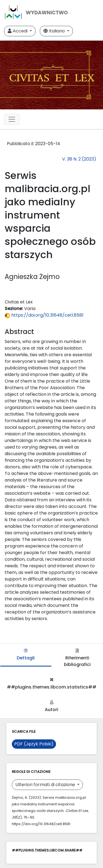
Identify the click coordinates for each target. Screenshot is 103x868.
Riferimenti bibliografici (77, 658)
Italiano (55, 31)
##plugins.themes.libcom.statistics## (52, 684)
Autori (51, 707)
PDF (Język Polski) (34, 744)
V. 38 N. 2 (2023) (79, 159)
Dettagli (26, 655)
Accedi (18, 31)
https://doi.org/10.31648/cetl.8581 (44, 315)
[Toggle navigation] (12, 119)
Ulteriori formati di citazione (46, 785)
